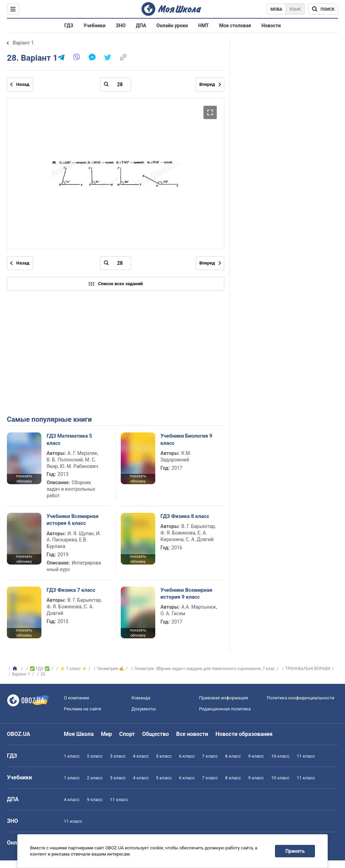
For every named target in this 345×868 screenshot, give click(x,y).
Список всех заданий (116, 284)
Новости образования (244, 734)
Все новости (192, 734)
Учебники (95, 26)
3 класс (118, 756)
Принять (295, 851)
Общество (156, 734)
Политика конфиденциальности (300, 698)
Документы (144, 709)
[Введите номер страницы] (116, 84)
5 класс (164, 756)
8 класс (233, 756)
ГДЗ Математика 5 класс (69, 439)
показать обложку (24, 479)
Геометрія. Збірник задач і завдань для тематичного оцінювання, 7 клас (205, 669)
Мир (107, 734)
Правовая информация (224, 698)
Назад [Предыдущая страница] (23, 84)
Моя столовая (235, 26)
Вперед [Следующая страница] (207, 84)
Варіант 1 (23, 43)
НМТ (204, 26)
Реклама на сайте (82, 709)
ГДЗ (69, 26)
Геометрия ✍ (111, 669)
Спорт (127, 734)
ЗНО (121, 26)
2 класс (95, 756)
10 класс (280, 756)
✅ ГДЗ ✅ (40, 669)
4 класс (141, 756)
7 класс (210, 756)
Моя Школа (79, 734)
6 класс (187, 756)
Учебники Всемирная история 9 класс (186, 593)
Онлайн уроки (172, 26)
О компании (76, 698)
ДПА (141, 26)
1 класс (72, 756)
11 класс (306, 756)
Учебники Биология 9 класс (186, 439)
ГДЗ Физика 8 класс (185, 516)
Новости (271, 26)
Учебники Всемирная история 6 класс (73, 520)
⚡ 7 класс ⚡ (73, 669)
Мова (277, 9)
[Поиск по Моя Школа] (323, 9)
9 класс (256, 756)
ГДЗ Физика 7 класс (71, 590)
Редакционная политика (225, 709)
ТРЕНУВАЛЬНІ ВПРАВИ (308, 669)
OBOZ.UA (19, 734)
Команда (141, 698)
